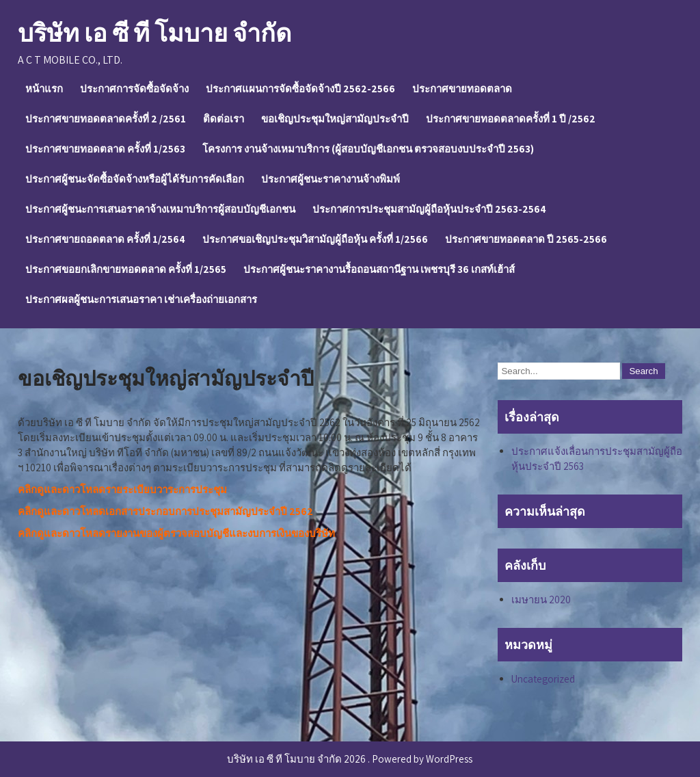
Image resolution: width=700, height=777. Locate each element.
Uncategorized (543, 679)
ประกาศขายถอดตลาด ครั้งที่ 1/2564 (105, 239)
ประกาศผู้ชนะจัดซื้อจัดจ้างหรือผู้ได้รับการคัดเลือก (135, 179)
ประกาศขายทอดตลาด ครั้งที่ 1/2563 (105, 149)
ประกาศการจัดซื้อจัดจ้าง (134, 89)
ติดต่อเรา (224, 119)
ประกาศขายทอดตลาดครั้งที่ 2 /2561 (106, 119)
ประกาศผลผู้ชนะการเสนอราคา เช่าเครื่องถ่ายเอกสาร (141, 299)
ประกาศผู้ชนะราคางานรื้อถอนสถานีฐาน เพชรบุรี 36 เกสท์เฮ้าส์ (379, 269)
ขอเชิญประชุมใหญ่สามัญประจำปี (335, 119)
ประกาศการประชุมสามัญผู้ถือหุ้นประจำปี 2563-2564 (429, 209)
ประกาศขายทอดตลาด (462, 89)
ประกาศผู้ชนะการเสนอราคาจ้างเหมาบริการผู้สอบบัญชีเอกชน (160, 209)
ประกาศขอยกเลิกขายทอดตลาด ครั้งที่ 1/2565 (126, 269)
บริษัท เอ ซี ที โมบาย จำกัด (154, 32)
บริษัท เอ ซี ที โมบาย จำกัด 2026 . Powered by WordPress (350, 759)
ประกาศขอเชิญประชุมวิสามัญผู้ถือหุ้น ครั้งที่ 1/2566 (315, 239)
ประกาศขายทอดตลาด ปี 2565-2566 (526, 239)
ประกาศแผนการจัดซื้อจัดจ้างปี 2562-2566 (300, 89)
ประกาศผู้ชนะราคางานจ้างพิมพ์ (331, 179)
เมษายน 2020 (541, 600)
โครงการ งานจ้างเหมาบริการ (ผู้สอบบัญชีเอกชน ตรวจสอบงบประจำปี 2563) (368, 149)
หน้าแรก (44, 89)
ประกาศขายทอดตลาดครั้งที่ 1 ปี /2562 (511, 119)
